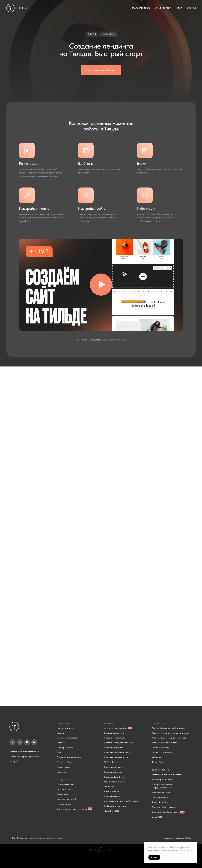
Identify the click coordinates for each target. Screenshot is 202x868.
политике (187, 850)
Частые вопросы (65, 789)
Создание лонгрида (114, 747)
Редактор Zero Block (114, 777)
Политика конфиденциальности (24, 756)
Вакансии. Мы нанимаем (69, 757)
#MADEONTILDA (163, 8)
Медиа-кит (62, 772)
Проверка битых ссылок (163, 807)
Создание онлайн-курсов (116, 757)
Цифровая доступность (115, 806)
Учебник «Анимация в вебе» (165, 743)
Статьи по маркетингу (162, 752)
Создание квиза (112, 796)
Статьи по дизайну (160, 747)
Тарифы (61, 733)
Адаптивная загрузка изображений (121, 801)
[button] (101, 70)
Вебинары (156, 757)
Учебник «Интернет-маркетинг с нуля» (170, 733)
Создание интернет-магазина (119, 743)
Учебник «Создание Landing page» (168, 728)
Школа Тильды (158, 762)
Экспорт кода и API (66, 799)
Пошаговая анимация (115, 782)
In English (14, 761)
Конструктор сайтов (114, 733)
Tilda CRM (109, 787)
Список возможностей (67, 738)
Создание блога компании (117, 752)
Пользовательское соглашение (24, 752)
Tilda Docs (109, 811)
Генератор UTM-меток (162, 779)
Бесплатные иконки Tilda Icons (166, 775)
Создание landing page (115, 738)
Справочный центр (66, 784)
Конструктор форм (113, 772)
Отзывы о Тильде (65, 762)
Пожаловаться (64, 804)
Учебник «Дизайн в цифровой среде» (169, 738)
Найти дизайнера (160, 797)
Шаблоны (61, 743)
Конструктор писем (114, 767)
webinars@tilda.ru (184, 838)
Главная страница (66, 728)
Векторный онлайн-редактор (165, 812)
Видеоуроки (62, 794)
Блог (59, 752)
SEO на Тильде (111, 762)
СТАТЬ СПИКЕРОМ (141, 8)
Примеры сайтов (65, 747)
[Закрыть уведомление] (195, 845)
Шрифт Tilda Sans (160, 802)
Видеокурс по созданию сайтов (72, 809)
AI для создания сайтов (116, 728)
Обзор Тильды (64, 767)
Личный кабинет (112, 791)
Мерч (154, 817)
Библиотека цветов (161, 793)
